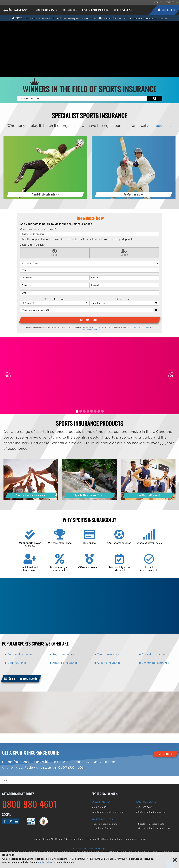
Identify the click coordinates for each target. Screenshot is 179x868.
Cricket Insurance (153, 654)
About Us (36, 839)
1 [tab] (77, 411)
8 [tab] (102, 411)
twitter (11, 821)
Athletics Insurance (65, 663)
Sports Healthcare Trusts (150, 824)
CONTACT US (172, 2)
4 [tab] (88, 411)
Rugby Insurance (63, 654)
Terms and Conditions (97, 839)
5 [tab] (92, 411)
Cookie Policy (117, 839)
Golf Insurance (17, 663)
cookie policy (45, 862)
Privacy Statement (89, 330)
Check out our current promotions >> (147, 18)
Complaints (131, 839)
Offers (59, 839)
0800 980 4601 (71, 767)
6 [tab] (95, 411)
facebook (5, 821)
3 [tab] (84, 411)
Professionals (70, 10)
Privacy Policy (77, 839)
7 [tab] (99, 411)
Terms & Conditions (142, 327)
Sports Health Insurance (96, 10)
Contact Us (48, 839)
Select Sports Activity (33, 245)
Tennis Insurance (108, 654)
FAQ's (66, 839)
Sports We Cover (123, 10)
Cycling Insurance (109, 663)
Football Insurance (20, 654)
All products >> (159, 126)
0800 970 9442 (144, 807)
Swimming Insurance (156, 663)
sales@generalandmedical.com (108, 812)
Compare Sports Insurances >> (153, 828)
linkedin (17, 821)
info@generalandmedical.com (152, 812)
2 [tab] (81, 411)
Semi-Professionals (46, 10)
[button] (45, 194)
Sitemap (142, 839)
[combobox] (89, 98)
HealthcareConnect (103, 828)
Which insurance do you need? (38, 229)
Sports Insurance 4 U (17, 10)
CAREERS (159, 2)
